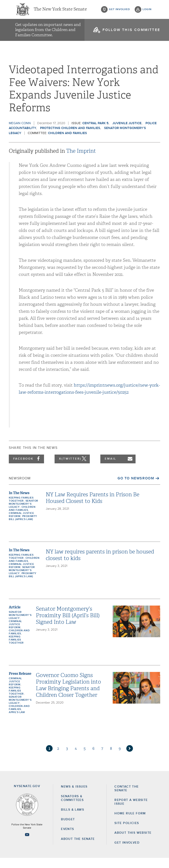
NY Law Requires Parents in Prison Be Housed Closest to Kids (93, 508)
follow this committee (131, 33)
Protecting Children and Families (70, 138)
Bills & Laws (73, 820)
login (147, 11)
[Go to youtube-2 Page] (27, 844)
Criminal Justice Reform (15, 635)
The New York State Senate (60, 11)
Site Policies (127, 833)
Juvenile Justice (127, 133)
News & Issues (74, 797)
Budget (68, 830)
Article (15, 617)
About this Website (133, 843)
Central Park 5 (95, 133)
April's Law (17, 722)
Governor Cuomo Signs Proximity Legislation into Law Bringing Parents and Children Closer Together (68, 695)
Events (67, 839)
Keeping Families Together (16, 650)
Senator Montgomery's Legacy (24, 514)
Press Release (20, 684)
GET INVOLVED (127, 853)
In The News (19, 503)
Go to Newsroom (136, 488)
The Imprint (81, 161)
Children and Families (67, 143)
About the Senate (78, 849)
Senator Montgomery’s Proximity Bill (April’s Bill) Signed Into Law (68, 626)
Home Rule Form (130, 824)
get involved (119, 11)
